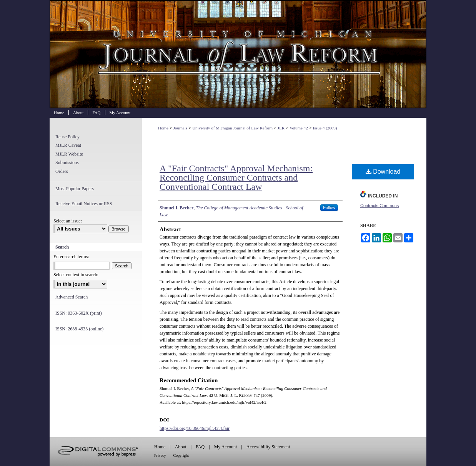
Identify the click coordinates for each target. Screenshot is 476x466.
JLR (281, 128)
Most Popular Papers (75, 189)
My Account (226, 447)
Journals (181, 128)
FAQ (200, 447)
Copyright (181, 455)
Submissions (67, 163)
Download (383, 172)
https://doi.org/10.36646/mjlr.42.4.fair (195, 428)
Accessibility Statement (268, 447)
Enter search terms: (71, 257)
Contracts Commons (379, 206)
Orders (62, 171)
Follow (329, 207)
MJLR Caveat (68, 145)
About (181, 447)
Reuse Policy (67, 137)
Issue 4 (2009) (325, 128)
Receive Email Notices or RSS (84, 204)
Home (163, 128)
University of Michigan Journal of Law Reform (238, 54)
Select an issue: (68, 221)
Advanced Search (72, 297)
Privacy (160, 455)
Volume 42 (299, 128)
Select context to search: (76, 275)
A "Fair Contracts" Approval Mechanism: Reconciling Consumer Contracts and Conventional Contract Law (236, 177)
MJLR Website (69, 154)
